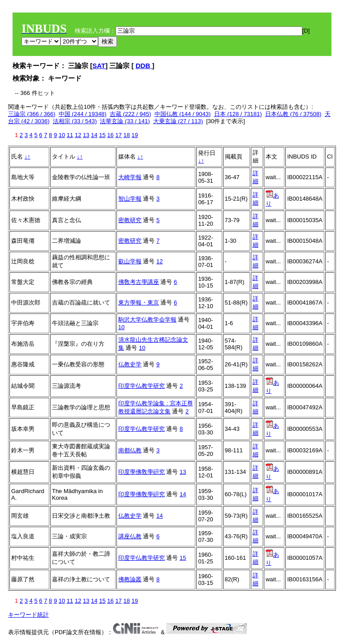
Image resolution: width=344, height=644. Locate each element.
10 (62, 135)
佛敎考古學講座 (139, 282)
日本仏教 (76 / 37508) (293, 114)
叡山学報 (130, 261)
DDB (144, 66)
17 (118, 135)
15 (102, 135)
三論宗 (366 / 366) (32, 114)
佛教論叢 (130, 579)
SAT (99, 66)
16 (110, 135)
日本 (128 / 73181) (238, 114)
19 (135, 135)
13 (86, 135)
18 (126, 135)
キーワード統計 (28, 615)
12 (78, 135)
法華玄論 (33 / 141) (125, 121)
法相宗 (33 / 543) (75, 121)
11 (70, 135)
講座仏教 (130, 536)
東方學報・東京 (139, 303)
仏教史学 (130, 364)
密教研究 (130, 220)
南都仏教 (130, 450)
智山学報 (130, 199)
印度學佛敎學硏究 (142, 472)
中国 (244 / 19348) (83, 114)
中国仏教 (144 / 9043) (183, 114)
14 (94, 135)
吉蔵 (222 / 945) (131, 114)
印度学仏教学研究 (142, 386)
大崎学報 (130, 177)
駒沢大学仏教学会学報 (147, 320)
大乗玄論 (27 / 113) (178, 121)
